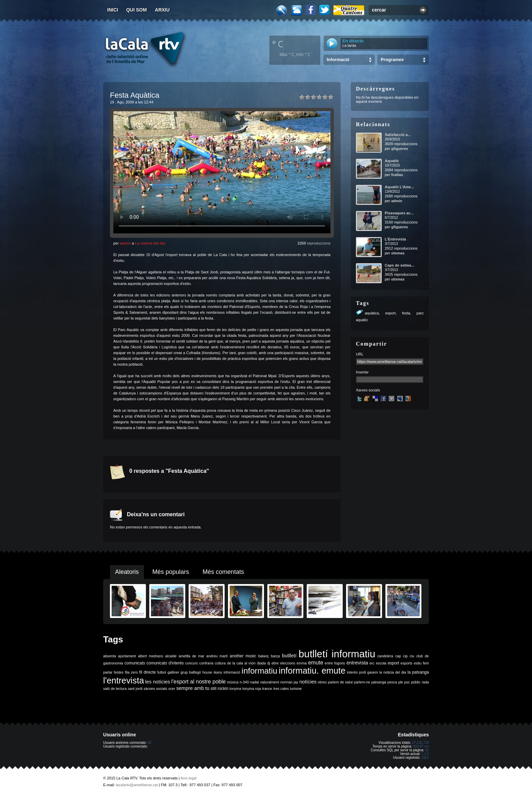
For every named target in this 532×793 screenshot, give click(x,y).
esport (390, 313)
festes (118, 672)
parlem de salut (340, 682)
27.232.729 (420, 743)
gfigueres (400, 149)
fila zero (131, 672)
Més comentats (223, 572)
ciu (412, 656)
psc (407, 682)
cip (405, 656)
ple (401, 682)
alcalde (171, 656)
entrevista (357, 663)
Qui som (137, 10)
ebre (275, 663)
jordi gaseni (368, 672)
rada (425, 682)
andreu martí (217, 656)
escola (381, 663)
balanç (263, 656)
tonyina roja (252, 689)
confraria (206, 663)
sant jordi (135, 689)
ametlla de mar (191, 656)
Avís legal (189, 778)
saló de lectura (115, 689)
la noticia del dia (393, 672)
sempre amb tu (193, 688)
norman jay (289, 682)
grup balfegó (191, 672)
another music (243, 656)
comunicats (135, 663)
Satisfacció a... (398, 135)
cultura (220, 663)
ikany (218, 672)
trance (267, 689)
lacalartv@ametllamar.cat (137, 785)
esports (406, 663)
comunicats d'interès (165, 663)
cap (398, 656)
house (207, 672)
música (233, 682)
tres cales (281, 689)
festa (406, 313)
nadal (254, 682)
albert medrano (151, 656)
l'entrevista (123, 680)
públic (416, 682)
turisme (296, 689)
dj (269, 663)
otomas (398, 253)
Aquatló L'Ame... (399, 187)
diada (261, 663)
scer (172, 689)
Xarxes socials (368, 390)
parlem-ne (362, 682)
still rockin (219, 689)
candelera (385, 656)
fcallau (397, 175)
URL (360, 354)
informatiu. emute (312, 671)
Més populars (171, 572)
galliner (173, 672)
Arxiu (163, 10)
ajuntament (127, 656)
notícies (308, 682)
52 (149, 743)
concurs (192, 663)
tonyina (235, 689)
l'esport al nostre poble (199, 682)
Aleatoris (127, 572)
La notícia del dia (150, 243)
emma (302, 663)
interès (352, 672)
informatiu (259, 671)
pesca (392, 682)
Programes (392, 60)
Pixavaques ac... (399, 213)
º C (278, 44)
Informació (338, 60)
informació (232, 672)
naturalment (269, 682)
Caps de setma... (400, 265)
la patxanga (418, 672)
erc (372, 663)
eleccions (288, 663)
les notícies (158, 682)
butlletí (289, 656)
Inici (113, 10)
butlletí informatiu (337, 654)
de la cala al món (241, 663)
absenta (110, 656)
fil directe (147, 672)
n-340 (244, 682)
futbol (161, 672)
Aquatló (392, 161)
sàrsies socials (155, 689)
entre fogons (335, 663)
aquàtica (372, 313)
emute (316, 663)
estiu (418, 663)
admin (125, 243)
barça (275, 656)
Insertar (362, 372)
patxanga (379, 682)
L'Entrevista (395, 239)
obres (322, 682)
